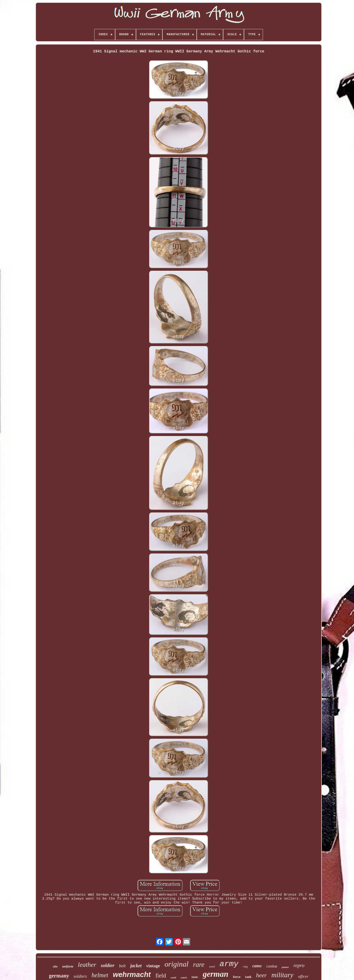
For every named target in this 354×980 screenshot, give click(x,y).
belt (122, 966)
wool (212, 966)
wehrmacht (132, 975)
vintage (153, 966)
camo (257, 966)
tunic (195, 977)
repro (299, 965)
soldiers (80, 976)
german (216, 974)
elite (55, 967)
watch (184, 977)
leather (87, 965)
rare (199, 964)
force (237, 977)
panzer (285, 967)
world (173, 978)
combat (272, 966)
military (282, 975)
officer (303, 976)
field (161, 975)
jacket (136, 966)
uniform (68, 966)
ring (245, 967)
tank (248, 977)
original (176, 964)
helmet (100, 975)
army (229, 964)
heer (261, 975)
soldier (107, 965)
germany (59, 976)
